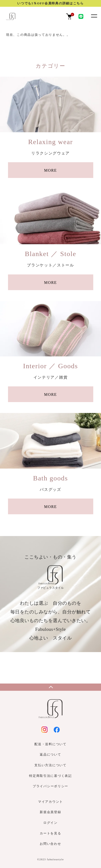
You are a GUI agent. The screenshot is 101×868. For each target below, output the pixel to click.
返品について (50, 754)
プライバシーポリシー (50, 786)
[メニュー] (94, 16)
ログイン (50, 823)
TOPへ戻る (50, 687)
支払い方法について (50, 765)
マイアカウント (50, 802)
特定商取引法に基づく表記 (50, 776)
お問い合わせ (50, 844)
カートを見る (50, 833)
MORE (50, 170)
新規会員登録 (50, 812)
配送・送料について (50, 744)
